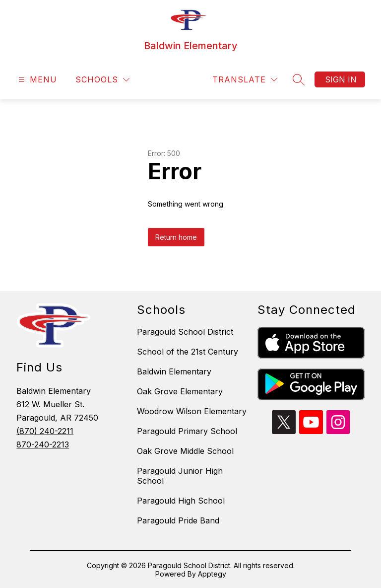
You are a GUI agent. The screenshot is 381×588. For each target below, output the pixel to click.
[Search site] (299, 79)
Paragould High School (181, 501)
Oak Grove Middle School (185, 451)
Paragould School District (185, 332)
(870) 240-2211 (45, 431)
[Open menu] (36, 80)
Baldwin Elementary (174, 371)
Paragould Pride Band (178, 520)
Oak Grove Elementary (180, 391)
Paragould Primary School (187, 431)
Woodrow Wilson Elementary (192, 411)
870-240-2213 (43, 444)
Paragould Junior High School (180, 476)
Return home (176, 237)
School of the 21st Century (188, 352)
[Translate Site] (245, 80)
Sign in (341, 79)
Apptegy (212, 574)
